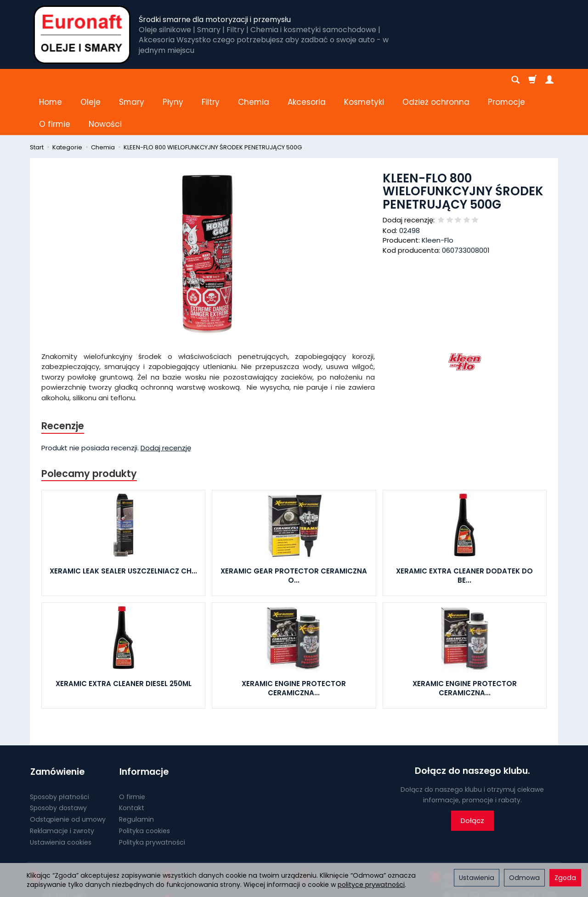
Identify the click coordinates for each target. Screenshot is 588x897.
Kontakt (132, 763)
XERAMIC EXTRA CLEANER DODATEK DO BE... (464, 532)
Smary (132, 80)
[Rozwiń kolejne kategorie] (407, 80)
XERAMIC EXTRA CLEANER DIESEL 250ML (124, 640)
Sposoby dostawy (58, 763)
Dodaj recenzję (166, 404)
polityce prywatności (371, 885)
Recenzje (63, 382)
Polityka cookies (144, 786)
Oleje (90, 80)
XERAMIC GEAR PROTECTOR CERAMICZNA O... (294, 532)
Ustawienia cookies (61, 797)
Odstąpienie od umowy (68, 774)
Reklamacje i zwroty (62, 786)
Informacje (144, 727)
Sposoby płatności (59, 751)
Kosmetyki (364, 80)
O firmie (132, 751)
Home (51, 80)
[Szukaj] (515, 80)
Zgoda (565, 878)
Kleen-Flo (438, 196)
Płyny (173, 80)
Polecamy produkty (89, 429)
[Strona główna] (82, 34)
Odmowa (524, 878)
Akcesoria (307, 80)
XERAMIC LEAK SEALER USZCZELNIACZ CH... (123, 527)
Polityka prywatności (152, 797)
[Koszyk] (532, 80)
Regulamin (136, 774)
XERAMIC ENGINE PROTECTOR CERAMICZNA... (294, 644)
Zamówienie (57, 727)
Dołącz (472, 777)
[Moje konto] (549, 80)
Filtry (211, 80)
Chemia (254, 80)
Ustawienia (477, 878)
